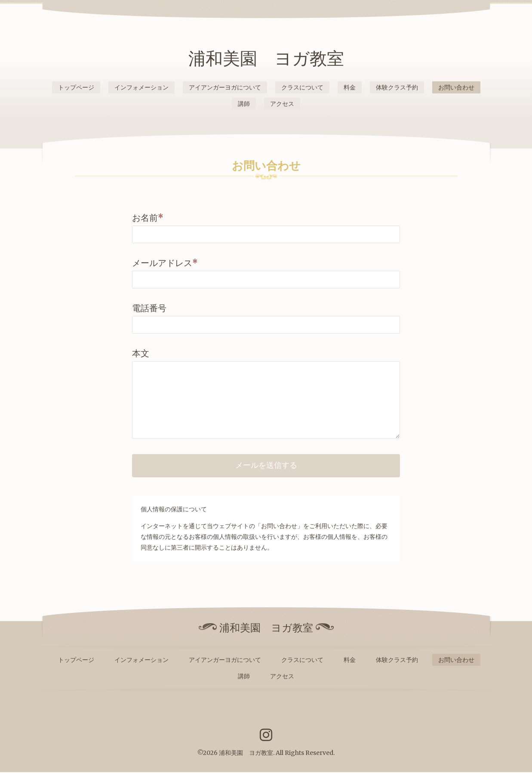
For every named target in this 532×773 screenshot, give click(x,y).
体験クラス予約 (397, 87)
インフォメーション (141, 87)
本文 (141, 353)
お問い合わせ (456, 87)
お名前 (148, 218)
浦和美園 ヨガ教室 (266, 59)
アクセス (282, 104)
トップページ (76, 87)
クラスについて (302, 87)
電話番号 (149, 308)
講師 (244, 104)
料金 (350, 87)
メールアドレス (165, 263)
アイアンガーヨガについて (225, 87)
